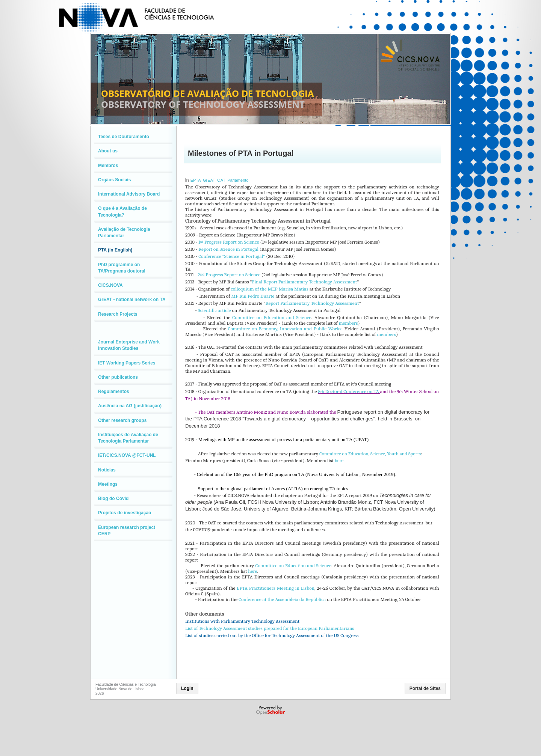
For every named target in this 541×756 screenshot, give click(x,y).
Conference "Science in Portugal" (232, 256)
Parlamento (238, 180)
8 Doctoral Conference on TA (349, 391)
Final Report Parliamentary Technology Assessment (305, 282)
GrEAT (209, 180)
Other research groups (122, 420)
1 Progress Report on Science (229, 242)
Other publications (118, 377)
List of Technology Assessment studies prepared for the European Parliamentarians (270, 628)
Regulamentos (114, 392)
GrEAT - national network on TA (132, 300)
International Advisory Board (129, 194)
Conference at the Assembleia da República (282, 599)
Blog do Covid (113, 498)
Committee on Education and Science (272, 317)
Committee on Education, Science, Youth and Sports (370, 454)
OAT (221, 180)
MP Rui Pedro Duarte (253, 296)
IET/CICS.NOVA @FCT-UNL (127, 455)
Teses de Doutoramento (124, 137)
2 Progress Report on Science (229, 275)
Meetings (108, 484)
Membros (108, 166)
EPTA (196, 180)
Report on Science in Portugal (228, 249)
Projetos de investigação (125, 513)
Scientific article (215, 310)
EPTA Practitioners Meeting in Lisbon (276, 588)
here (339, 460)
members (348, 323)
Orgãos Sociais (114, 180)
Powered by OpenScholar (271, 710)
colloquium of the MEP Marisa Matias (270, 289)
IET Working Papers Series (127, 363)
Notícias (107, 470)
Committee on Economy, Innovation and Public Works (285, 329)
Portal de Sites (425, 688)
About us (108, 151)
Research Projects (118, 314)
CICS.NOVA (110, 285)
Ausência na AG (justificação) (130, 406)
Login (187, 688)
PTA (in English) (115, 250)
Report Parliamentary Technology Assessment (312, 303)
